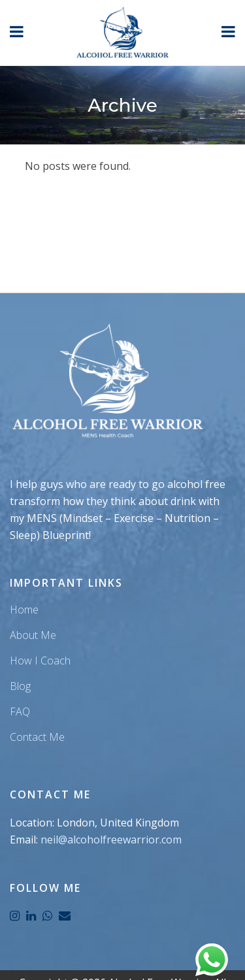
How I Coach (40, 661)
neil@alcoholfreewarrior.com (111, 840)
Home (24, 610)
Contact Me (37, 737)
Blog (20, 686)
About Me (33, 635)
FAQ (20, 711)
